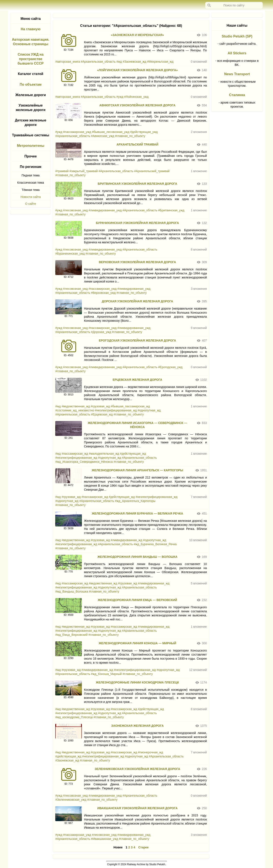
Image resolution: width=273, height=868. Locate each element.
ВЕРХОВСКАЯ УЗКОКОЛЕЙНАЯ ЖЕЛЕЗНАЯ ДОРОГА (137, 262)
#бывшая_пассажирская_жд (130, 406)
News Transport (237, 74)
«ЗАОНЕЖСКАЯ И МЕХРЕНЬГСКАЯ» (137, 35)
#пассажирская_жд (75, 454)
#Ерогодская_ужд (170, 367)
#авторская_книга (68, 62)
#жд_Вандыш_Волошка (72, 591)
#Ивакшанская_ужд (104, 839)
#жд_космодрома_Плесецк (74, 717)
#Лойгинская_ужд (136, 97)
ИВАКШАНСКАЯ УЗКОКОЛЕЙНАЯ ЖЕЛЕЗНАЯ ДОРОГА (137, 808)
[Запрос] (234, 5)
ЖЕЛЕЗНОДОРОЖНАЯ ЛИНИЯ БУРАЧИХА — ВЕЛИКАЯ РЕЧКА (137, 513)
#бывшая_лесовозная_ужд (111, 132)
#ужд (120, 97)
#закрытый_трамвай (84, 171)
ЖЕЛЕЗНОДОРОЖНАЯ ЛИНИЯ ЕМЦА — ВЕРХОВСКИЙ (137, 600)
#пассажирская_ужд (77, 132)
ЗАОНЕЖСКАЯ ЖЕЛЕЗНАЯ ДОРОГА (137, 726)
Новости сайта (31, 197)
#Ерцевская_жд (102, 414)
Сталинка (237, 95)
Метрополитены (31, 146)
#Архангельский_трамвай (152, 171)
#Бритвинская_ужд (171, 210)
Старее (143, 847)
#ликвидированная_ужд (105, 210)
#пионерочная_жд (150, 752)
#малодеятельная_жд (104, 454)
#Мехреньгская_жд (160, 62)
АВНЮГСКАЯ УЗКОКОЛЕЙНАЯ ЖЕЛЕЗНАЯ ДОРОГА (137, 105)
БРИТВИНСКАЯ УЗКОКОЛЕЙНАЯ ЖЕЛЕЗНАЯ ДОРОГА (137, 184)
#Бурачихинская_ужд (70, 254)
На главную (30, 29)
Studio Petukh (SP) (237, 36)
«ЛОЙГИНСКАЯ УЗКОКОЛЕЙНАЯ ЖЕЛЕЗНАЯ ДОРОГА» (137, 70)
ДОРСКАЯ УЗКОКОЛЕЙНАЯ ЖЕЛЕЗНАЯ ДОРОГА (137, 301)
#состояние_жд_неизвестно (75, 410)
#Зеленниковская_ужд (71, 800)
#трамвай (62, 171)
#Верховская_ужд (103, 293)
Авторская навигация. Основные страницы (31, 42)
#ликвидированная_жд (126, 540)
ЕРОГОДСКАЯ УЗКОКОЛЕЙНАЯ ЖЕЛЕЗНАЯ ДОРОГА (137, 340)
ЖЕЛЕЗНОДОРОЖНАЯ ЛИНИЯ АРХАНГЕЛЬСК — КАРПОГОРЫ (137, 470)
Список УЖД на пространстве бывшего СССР (31, 59)
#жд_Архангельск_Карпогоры (135, 501)
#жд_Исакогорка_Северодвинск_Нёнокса (84, 462)
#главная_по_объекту (130, 136)
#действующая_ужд (144, 132)
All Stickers (237, 53)
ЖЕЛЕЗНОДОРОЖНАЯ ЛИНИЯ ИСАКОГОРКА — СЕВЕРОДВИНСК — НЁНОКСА (137, 425)
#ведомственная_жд (76, 406)
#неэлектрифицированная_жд (116, 410)
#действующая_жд (133, 454)
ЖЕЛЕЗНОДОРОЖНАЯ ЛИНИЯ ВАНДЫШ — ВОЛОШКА (137, 557)
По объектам (30, 84)
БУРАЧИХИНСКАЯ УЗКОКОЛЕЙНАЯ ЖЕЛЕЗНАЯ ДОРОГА (137, 223)
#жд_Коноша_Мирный (106, 674)
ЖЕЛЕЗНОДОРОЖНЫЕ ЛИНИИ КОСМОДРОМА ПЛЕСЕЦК (137, 682)
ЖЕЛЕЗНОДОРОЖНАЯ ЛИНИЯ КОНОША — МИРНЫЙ (137, 643)
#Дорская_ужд (101, 332)
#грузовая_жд (100, 406)
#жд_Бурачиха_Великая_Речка (155, 544)
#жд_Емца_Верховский (71, 635)
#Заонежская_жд (134, 62)
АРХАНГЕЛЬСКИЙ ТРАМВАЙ (137, 144)
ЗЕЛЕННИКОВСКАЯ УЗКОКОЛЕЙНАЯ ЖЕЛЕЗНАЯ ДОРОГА (137, 769)
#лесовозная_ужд (76, 210)
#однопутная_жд (149, 410)
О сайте (31, 204)
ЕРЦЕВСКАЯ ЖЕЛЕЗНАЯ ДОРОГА (137, 380)
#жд (119, 62)
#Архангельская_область (98, 62)
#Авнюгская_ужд (102, 136)
